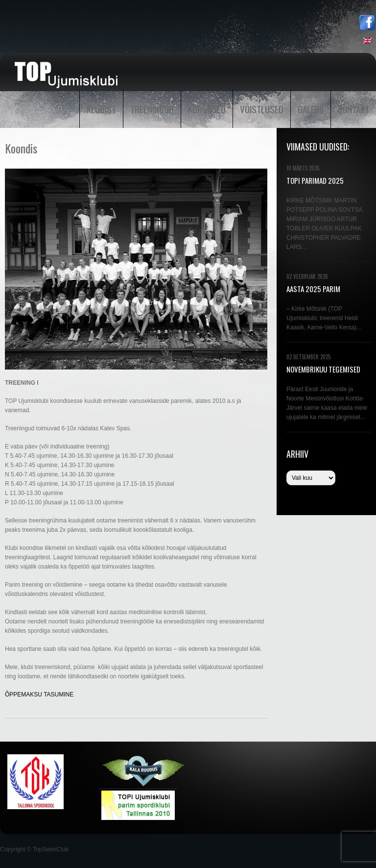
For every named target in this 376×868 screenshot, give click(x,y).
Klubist (101, 109)
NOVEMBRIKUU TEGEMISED (323, 369)
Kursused (207, 109)
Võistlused (262, 109)
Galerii (311, 109)
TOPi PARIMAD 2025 (315, 180)
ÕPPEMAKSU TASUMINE (39, 694)
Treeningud (152, 109)
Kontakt (353, 109)
